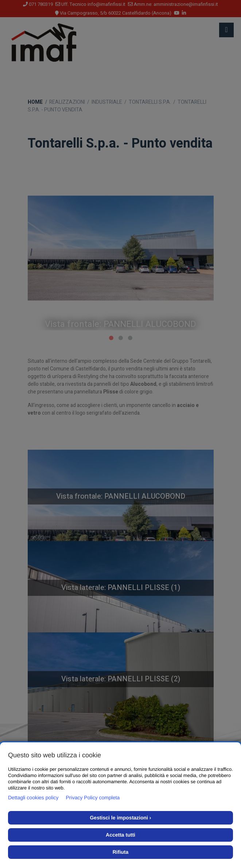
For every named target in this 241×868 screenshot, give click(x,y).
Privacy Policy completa (93, 797)
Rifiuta (121, 852)
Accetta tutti (120, 835)
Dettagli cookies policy (33, 797)
